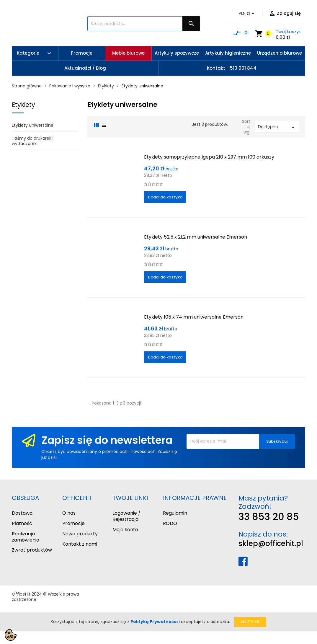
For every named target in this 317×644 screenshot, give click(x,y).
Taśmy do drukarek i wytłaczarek (33, 141)
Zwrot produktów (32, 550)
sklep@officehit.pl (271, 543)
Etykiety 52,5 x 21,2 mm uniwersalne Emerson (196, 237)
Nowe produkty (80, 534)
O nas (69, 513)
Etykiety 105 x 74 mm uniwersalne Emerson (194, 317)
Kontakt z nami (80, 544)
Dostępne (277, 127)
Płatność (22, 523)
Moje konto (125, 530)
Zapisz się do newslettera (107, 440)
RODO (170, 523)
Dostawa (22, 513)
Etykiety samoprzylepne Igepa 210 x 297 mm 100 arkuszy (209, 157)
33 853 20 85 (269, 517)
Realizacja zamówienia (26, 537)
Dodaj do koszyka (165, 197)
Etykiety (23, 105)
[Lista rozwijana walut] (248, 14)
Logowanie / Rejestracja (126, 516)
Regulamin (175, 513)
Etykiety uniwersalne (33, 125)
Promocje (73, 523)
